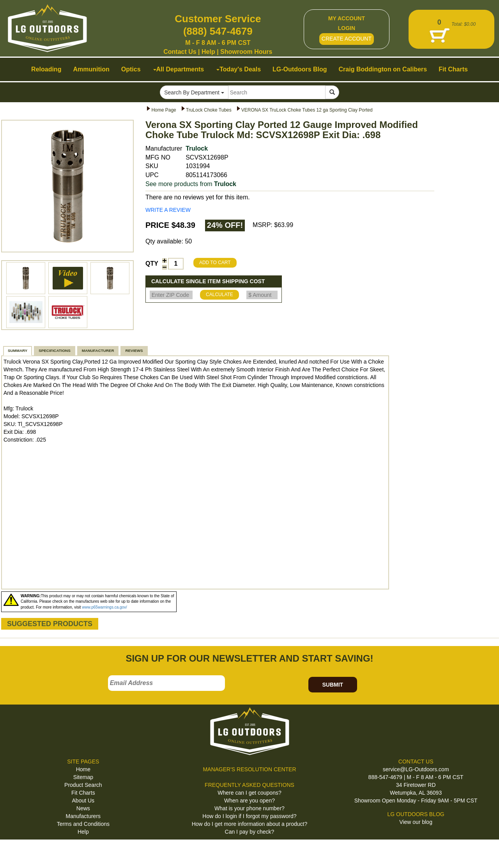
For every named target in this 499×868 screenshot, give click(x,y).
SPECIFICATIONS (54, 351)
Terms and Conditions (83, 824)
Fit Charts (83, 793)
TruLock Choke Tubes (209, 110)
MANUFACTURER (98, 351)
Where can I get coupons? (249, 793)
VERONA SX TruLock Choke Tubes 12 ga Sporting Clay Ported (307, 110)
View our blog (416, 822)
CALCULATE (219, 295)
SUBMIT (333, 685)
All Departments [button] (179, 69)
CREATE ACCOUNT (347, 39)
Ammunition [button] (91, 69)
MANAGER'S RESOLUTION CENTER (249, 769)
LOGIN (347, 28)
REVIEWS (134, 351)
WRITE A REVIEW (168, 210)
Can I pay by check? (250, 832)
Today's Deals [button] (239, 69)
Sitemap (83, 777)
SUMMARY (18, 351)
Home (83, 769)
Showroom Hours (246, 52)
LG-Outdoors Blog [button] (300, 69)
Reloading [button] (46, 69)
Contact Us (180, 52)
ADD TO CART (215, 263)
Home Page (164, 110)
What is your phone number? (249, 808)
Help (208, 52)
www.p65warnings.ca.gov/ (104, 607)
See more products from (191, 184)
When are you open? (249, 801)
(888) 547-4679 (218, 31)
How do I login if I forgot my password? (249, 816)
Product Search (83, 785)
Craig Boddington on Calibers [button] (383, 69)
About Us (83, 801)
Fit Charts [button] (453, 69)
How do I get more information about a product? (250, 824)
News (83, 808)
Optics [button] (131, 69)
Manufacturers (83, 816)
